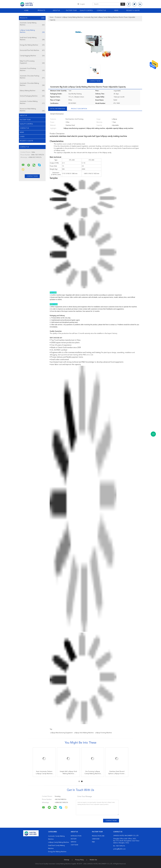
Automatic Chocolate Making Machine (32, 84)
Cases (22, 137)
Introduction (76, 836)
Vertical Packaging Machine (32, 96)
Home (26, 10)
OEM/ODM (96, 839)
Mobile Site (93, 860)
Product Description (79, 109)
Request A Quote (133, 10)
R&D (93, 842)
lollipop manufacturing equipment (61, 733)
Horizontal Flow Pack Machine (32, 50)
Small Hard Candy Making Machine (32, 39)
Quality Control (86, 10)
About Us (56, 10)
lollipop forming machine (103, 733)
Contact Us (101, 10)
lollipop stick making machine (84, 733)
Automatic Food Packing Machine (32, 70)
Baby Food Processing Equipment (32, 62)
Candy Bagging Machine (32, 56)
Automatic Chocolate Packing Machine (32, 77)
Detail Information (58, 109)
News (116, 10)
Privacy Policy (79, 860)
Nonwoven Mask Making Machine (32, 110)
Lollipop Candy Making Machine (32, 31)
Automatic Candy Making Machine (32, 24)
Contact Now (95, 81)
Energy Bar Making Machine (32, 45)
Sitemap (67, 860)
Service (74, 842)
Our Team (74, 845)
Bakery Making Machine (32, 91)
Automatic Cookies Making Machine (32, 103)
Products (41, 10)
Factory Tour (71, 10)
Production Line (98, 836)
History (74, 839)
